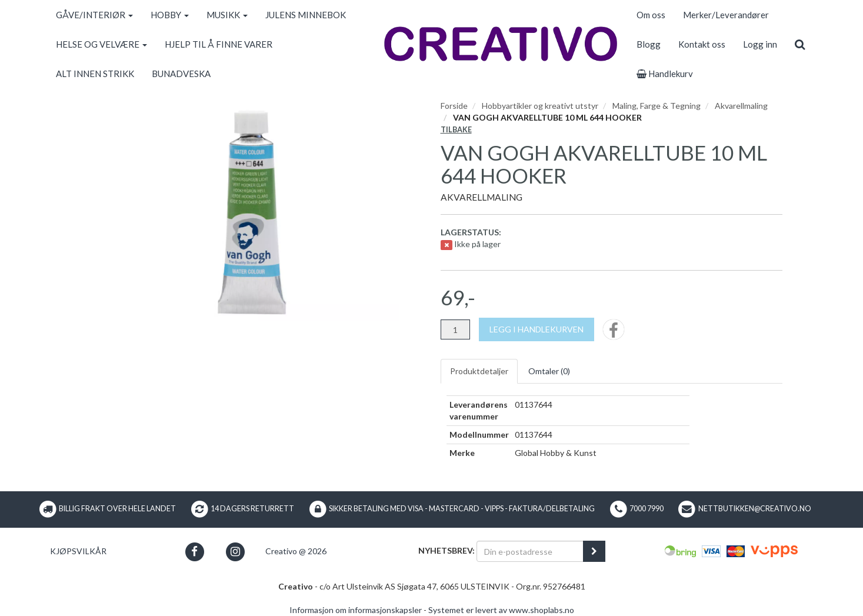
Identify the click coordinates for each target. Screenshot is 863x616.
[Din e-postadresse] (530, 551)
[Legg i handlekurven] (537, 329)
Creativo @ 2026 (296, 551)
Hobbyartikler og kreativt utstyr (540, 106)
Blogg (649, 44)
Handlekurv (665, 74)
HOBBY (170, 15)
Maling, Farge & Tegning (657, 106)
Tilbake (456, 130)
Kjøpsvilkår (78, 551)
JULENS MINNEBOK (306, 15)
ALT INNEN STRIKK (95, 74)
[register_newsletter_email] (594, 551)
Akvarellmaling (741, 106)
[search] (800, 44)
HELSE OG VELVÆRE (101, 44)
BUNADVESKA (181, 74)
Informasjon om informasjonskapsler (356, 610)
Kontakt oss (702, 44)
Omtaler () (549, 371)
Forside (454, 106)
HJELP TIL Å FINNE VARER (219, 44)
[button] (194, 552)
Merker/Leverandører (726, 15)
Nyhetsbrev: (447, 550)
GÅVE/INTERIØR (94, 15)
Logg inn (760, 44)
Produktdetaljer (479, 371)
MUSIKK (227, 15)
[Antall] (455, 329)
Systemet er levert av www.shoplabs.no (501, 610)
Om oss (651, 15)
